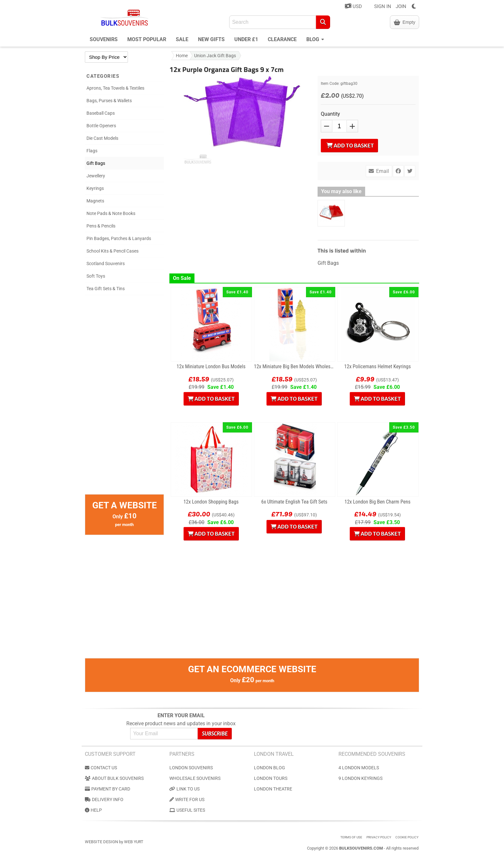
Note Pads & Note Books (111, 213)
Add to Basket (350, 146)
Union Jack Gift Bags (215, 56)
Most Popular (147, 39)
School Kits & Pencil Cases (113, 251)
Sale (182, 39)
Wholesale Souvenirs (195, 778)
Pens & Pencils (101, 226)
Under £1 (246, 39)
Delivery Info (104, 799)
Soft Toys (96, 276)
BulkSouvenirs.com (361, 848)
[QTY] (339, 126)
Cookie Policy (407, 837)
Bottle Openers (101, 126)
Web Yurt (134, 842)
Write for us (187, 799)
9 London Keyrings (360, 778)
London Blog (270, 768)
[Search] (323, 22)
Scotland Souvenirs (106, 263)
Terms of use (351, 837)
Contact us (101, 768)
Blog (315, 39)
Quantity (330, 114)
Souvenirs (104, 39)
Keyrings (95, 188)
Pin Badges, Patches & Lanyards (119, 238)
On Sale (182, 278)
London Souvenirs (191, 768)
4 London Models (359, 768)
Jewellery (96, 176)
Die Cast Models (102, 138)
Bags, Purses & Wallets (109, 101)
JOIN (401, 6)
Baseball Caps (101, 113)
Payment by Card (108, 789)
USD (353, 6)
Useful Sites (187, 810)
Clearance (282, 39)
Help (93, 810)
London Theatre (273, 789)
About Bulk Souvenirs (114, 778)
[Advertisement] (124, 398)
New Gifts (211, 39)
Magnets (95, 201)
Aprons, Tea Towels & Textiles (115, 88)
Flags (92, 151)
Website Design (101, 842)
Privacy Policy (379, 837)
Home (182, 56)
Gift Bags (96, 163)
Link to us (184, 789)
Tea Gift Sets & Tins (106, 289)
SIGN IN (383, 6)
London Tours (271, 778)
